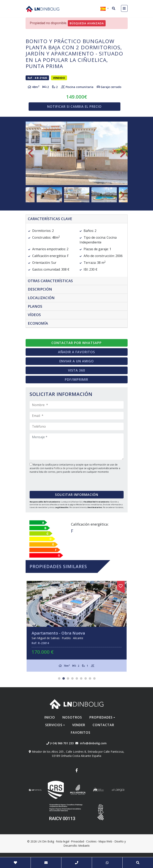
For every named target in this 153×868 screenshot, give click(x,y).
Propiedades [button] (101, 717)
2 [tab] (64, 678)
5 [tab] (77, 678)
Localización (41, 298)
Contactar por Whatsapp (76, 343)
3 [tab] (68, 678)
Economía (38, 323)
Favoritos (81, 733)
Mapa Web (105, 841)
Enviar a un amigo (77, 361)
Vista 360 (76, 370)
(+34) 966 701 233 (60, 743)
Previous (31, 153)
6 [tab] (81, 678)
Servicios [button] (54, 725)
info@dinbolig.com (93, 743)
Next (123, 153)
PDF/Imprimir (76, 380)
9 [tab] (94, 678)
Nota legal (63, 841)
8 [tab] (90, 678)
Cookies (91, 841)
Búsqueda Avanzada (87, 23)
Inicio (50, 717)
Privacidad (78, 841)
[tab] (77, 219)
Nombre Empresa (43, 9)
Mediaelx (84, 846)
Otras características (50, 281)
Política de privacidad (66, 468)
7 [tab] (86, 678)
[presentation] (54, 481)
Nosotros (72, 717)
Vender (79, 725)
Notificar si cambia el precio (74, 107)
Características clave (50, 219)
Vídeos (34, 315)
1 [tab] (59, 678)
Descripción (40, 289)
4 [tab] (72, 678)
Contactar (103, 725)
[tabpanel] (77, 626)
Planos (35, 306)
